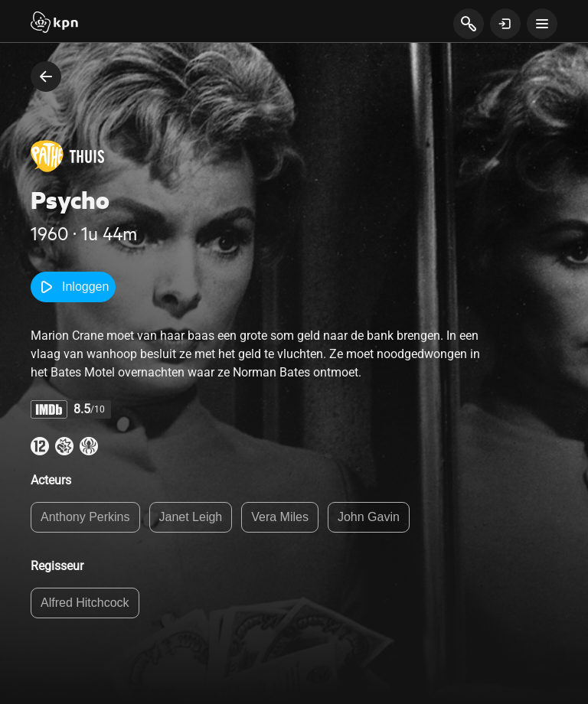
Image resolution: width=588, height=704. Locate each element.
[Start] (54, 24)
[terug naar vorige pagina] (46, 77)
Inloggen (73, 287)
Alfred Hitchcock (85, 603)
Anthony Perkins (85, 517)
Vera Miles (280, 517)
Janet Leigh (191, 517)
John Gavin (369, 517)
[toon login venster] (505, 24)
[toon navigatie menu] (542, 24)
